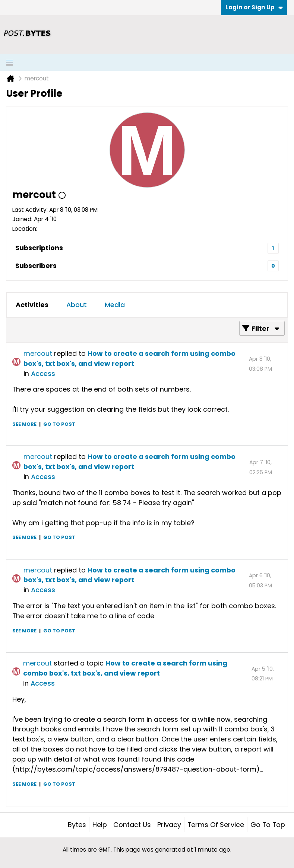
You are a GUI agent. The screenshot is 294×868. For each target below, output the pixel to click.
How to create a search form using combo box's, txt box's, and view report (129, 358)
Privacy (169, 825)
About (77, 305)
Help (100, 825)
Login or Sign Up (254, 7)
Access (43, 374)
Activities (32, 305)
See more (24, 424)
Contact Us (132, 825)
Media (115, 305)
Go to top (268, 825)
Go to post (59, 424)
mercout (38, 353)
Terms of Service (216, 825)
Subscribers (36, 266)
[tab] (32, 305)
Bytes (77, 825)
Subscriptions (39, 248)
